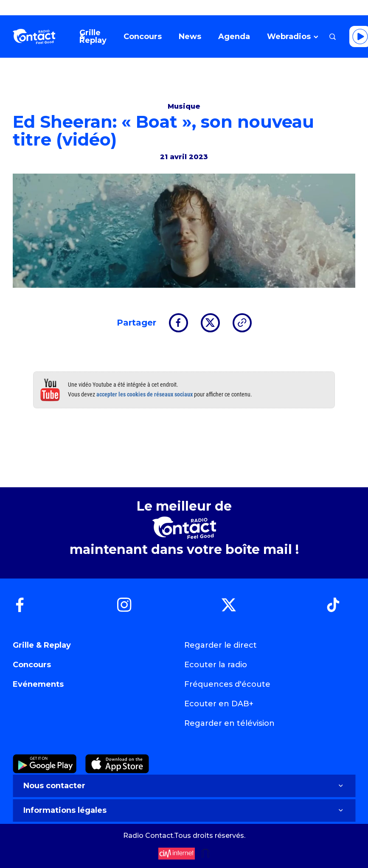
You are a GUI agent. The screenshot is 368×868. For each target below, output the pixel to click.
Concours (32, 665)
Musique (184, 106)
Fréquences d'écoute (227, 684)
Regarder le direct (221, 645)
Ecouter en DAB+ (219, 704)
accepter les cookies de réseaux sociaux (145, 394)
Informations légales (184, 810)
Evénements (38, 684)
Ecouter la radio (216, 665)
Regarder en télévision (229, 723)
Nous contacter (184, 786)
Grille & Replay (42, 645)
